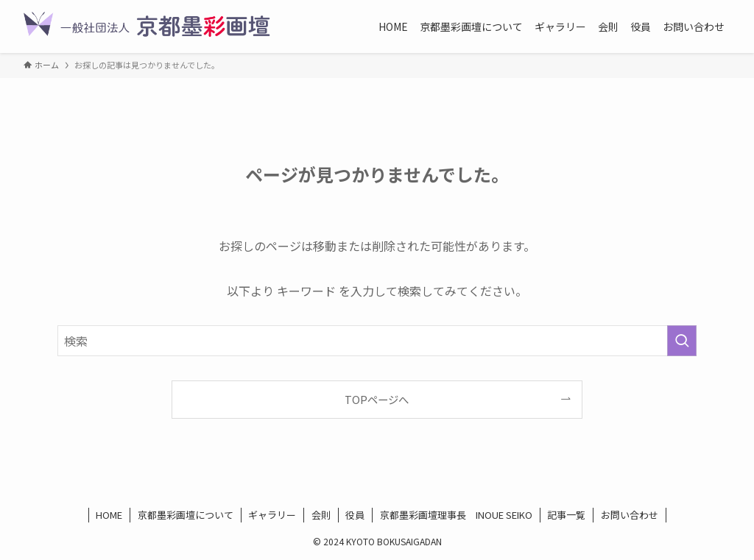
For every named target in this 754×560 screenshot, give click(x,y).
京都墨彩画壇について (186, 515)
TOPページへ (377, 399)
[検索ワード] (377, 341)
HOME (109, 515)
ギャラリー (272, 515)
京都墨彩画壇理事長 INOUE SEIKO (456, 515)
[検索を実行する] (682, 341)
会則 (321, 515)
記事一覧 (566, 515)
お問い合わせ (630, 515)
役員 (355, 515)
